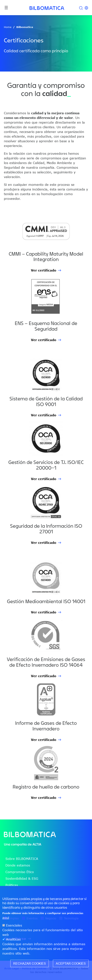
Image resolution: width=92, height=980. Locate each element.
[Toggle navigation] (6, 8)
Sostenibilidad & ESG (22, 879)
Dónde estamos (18, 865)
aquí (6, 918)
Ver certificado (44, 270)
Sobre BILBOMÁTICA (22, 859)
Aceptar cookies (71, 963)
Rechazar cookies (30, 963)
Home (8, 27)
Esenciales (14, 925)
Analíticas (13, 939)
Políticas (12, 885)
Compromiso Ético (20, 872)
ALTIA (37, 844)
